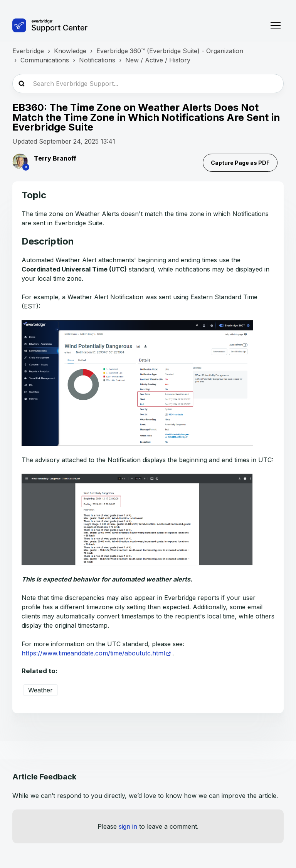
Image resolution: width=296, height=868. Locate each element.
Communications (45, 60)
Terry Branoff (55, 158)
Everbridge (28, 51)
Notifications (97, 60)
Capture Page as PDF (240, 163)
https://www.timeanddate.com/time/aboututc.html (93, 653)
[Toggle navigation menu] (276, 25)
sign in (128, 826)
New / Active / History (158, 60)
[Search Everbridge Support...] (148, 84)
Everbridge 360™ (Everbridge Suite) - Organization (170, 51)
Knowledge (70, 51)
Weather (40, 690)
